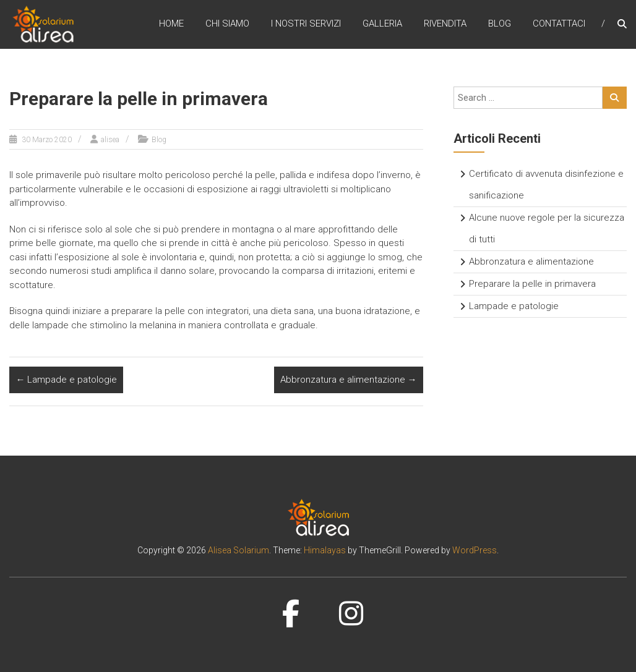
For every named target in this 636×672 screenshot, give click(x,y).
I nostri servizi (306, 24)
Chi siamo (227, 24)
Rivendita (445, 24)
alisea (110, 140)
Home (171, 24)
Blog (500, 24)
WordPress (475, 550)
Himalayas (325, 550)
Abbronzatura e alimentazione (349, 380)
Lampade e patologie (66, 380)
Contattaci (559, 24)
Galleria (382, 24)
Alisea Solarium (238, 550)
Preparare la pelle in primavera (532, 284)
